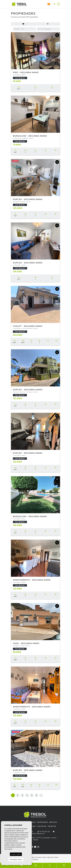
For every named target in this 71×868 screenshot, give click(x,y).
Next (58, 51)
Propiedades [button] (42, 822)
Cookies (44, 857)
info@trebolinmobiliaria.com (36, 834)
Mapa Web (50, 857)
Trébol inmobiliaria (19, 4)
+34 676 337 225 (44, 832)
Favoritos (52, 826)
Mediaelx (35, 860)
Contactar (42, 826)
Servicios (53, 822)
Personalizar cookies (16, 859)
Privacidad (38, 857)
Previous (13, 51)
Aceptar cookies (16, 854)
